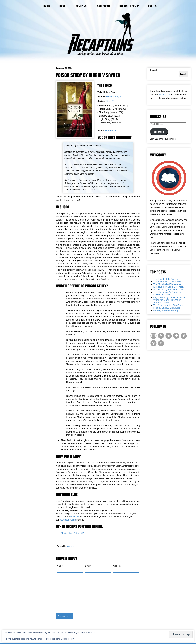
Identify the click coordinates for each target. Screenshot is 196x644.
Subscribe (159, 132)
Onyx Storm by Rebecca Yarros (169, 297)
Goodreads (111, 131)
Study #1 (110, 101)
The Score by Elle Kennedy (167, 282)
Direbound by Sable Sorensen (168, 287)
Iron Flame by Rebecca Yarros (169, 289)
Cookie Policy (67, 639)
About (63, 6)
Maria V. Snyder (114, 97)
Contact (153, 6)
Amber (70, 546)
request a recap (68, 520)
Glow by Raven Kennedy (166, 310)
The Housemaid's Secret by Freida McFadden (167, 293)
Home (47, 6)
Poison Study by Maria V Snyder (88, 75)
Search (154, 70)
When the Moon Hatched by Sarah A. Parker (167, 301)
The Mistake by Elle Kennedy (168, 284)
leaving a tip (165, 95)
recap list (75, 517)
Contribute (104, 6)
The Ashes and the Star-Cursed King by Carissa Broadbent (169, 306)
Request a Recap (129, 6)
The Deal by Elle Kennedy (166, 279)
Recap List (82, 6)
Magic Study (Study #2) (73, 533)
